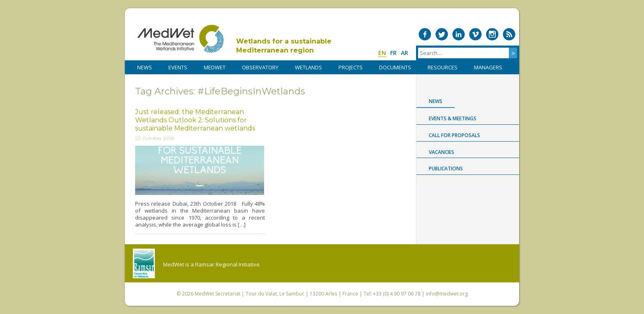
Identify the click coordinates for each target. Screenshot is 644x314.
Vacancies (442, 152)
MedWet (181, 39)
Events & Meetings (453, 118)
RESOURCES (443, 67)
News (436, 101)
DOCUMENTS (395, 67)
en (382, 53)
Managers (488, 67)
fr (393, 53)
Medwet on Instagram (492, 34)
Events (178, 67)
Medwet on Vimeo (475, 34)
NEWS (145, 67)
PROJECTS (351, 67)
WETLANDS (308, 67)
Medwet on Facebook (425, 34)
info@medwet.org (447, 294)
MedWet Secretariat (217, 294)
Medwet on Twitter (442, 34)
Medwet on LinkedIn (459, 34)
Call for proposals (454, 135)
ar (405, 53)
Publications (446, 168)
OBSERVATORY (260, 67)
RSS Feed (509, 34)
